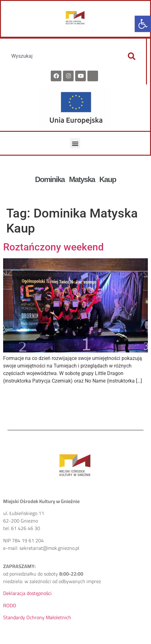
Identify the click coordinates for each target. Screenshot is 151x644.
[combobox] (62, 56)
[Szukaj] (132, 56)
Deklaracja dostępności (27, 593)
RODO (10, 605)
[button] (143, 24)
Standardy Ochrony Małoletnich (37, 617)
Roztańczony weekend (53, 247)
